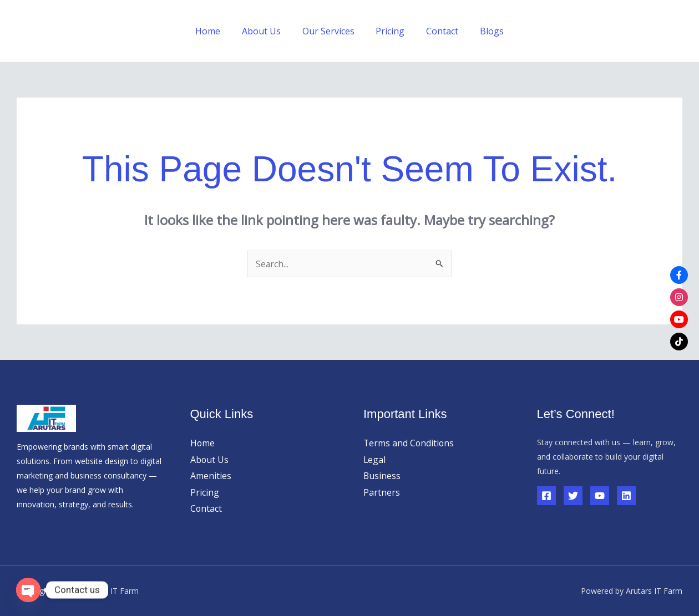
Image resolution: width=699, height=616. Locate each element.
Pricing (388, 31)
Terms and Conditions (409, 443)
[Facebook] (546, 496)
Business (382, 476)
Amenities (211, 476)
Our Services (330, 31)
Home (217, 31)
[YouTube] (600, 496)
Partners (382, 492)
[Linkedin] (626, 496)
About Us (267, 31)
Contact (437, 31)
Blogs (482, 31)
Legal (375, 460)
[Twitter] (573, 496)
